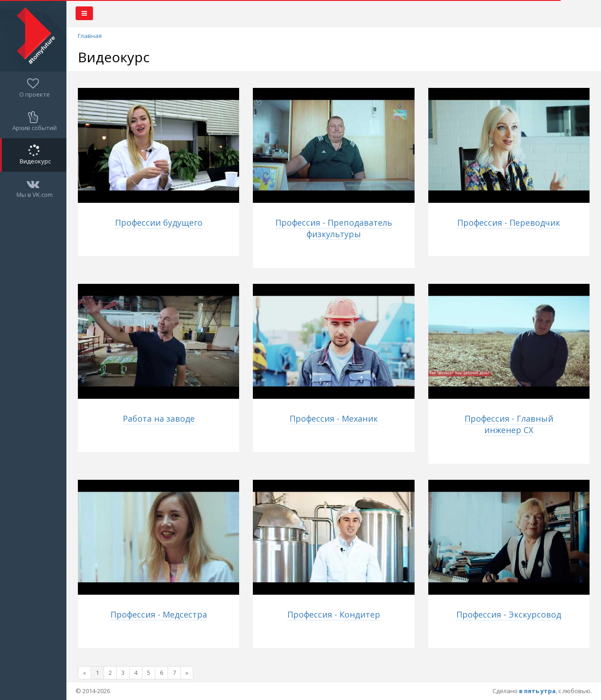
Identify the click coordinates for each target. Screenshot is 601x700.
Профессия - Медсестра (159, 614)
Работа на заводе (159, 418)
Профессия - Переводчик (509, 222)
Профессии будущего (159, 222)
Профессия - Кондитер (334, 614)
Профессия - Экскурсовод (509, 614)
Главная (90, 36)
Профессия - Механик (334, 418)
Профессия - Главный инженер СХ (509, 424)
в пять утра (537, 691)
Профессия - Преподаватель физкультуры (334, 228)
